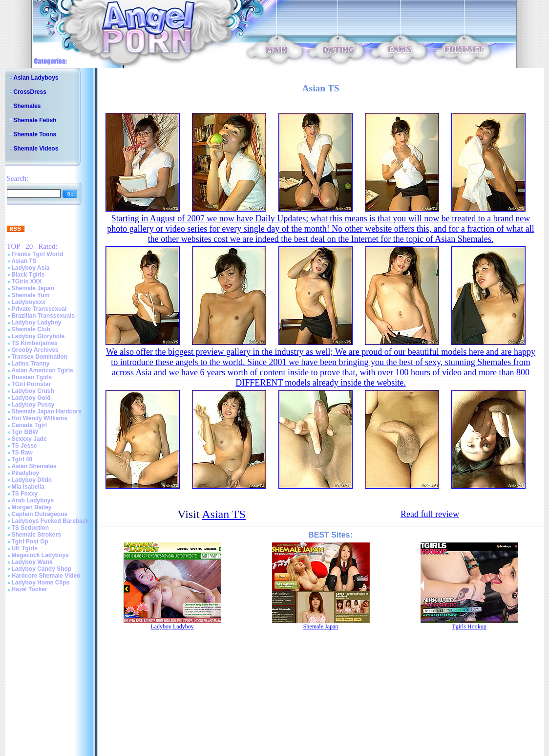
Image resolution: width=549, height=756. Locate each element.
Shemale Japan (33, 288)
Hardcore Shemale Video (46, 576)
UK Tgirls (25, 548)
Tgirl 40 (22, 459)
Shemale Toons (35, 134)
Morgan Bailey (32, 507)
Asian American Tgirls (42, 370)
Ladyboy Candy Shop (42, 569)
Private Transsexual (39, 309)
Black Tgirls (28, 275)
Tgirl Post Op (30, 541)
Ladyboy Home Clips (41, 583)
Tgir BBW (25, 432)
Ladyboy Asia (31, 268)
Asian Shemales (34, 466)
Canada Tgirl (30, 425)
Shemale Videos (36, 149)
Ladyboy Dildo (32, 480)
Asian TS (24, 261)
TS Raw (22, 453)
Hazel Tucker (30, 589)
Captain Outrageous (40, 514)
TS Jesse (24, 446)
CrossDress (30, 92)
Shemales (27, 106)
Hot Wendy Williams (40, 418)
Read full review (430, 514)
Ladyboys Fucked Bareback (51, 521)
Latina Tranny (31, 364)
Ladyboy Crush (33, 391)
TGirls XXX (27, 281)
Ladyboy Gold (31, 398)
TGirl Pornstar (32, 384)
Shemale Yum (31, 295)
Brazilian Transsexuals (43, 316)
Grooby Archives (35, 350)
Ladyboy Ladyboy (37, 323)
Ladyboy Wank (32, 562)
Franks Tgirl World (38, 254)
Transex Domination (40, 357)
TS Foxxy (25, 494)
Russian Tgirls (32, 377)
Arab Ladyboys (33, 500)
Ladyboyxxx (29, 302)
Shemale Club (31, 329)
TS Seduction (31, 528)
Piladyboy (26, 473)
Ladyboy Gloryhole (38, 336)
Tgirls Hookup (469, 626)
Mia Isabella (28, 487)
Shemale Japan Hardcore (47, 411)
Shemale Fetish (35, 120)
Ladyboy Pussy (33, 405)
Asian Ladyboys (36, 78)
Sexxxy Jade (29, 439)
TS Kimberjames (35, 343)
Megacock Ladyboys (40, 555)
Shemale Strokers (36, 535)
